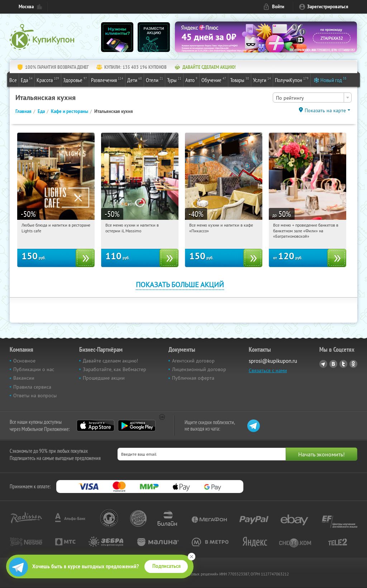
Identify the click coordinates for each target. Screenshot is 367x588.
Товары (240, 80)
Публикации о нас (34, 369)
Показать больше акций (180, 284)
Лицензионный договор (199, 369)
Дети (135, 80)
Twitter (343, 364)
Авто (191, 80)
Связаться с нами (268, 370)
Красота (48, 80)
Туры (174, 80)
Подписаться (166, 566)
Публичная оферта (193, 378)
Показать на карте (325, 110)
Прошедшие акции (104, 378)
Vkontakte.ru (333, 364)
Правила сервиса (32, 387)
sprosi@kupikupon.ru (273, 361)
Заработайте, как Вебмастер (115, 369)
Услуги (262, 80)
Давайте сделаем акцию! (110, 361)
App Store (96, 426)
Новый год (333, 80)
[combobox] (312, 98)
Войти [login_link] (278, 7)
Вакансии (24, 378)
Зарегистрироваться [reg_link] (328, 7)
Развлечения (107, 80)
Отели (154, 80)
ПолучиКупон (292, 80)
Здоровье (75, 80)
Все (13, 80)
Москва (26, 7)
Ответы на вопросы (35, 395)
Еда (27, 80)
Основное (24, 361)
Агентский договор (193, 361)
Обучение (214, 80)
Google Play (137, 426)
